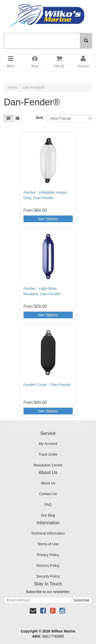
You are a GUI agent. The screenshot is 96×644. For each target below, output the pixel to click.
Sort (39, 118)
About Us (48, 483)
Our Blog (48, 515)
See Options (48, 219)
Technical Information (48, 533)
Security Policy (48, 576)
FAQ (48, 505)
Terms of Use (48, 544)
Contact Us (48, 494)
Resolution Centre (48, 465)
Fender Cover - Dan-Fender (47, 385)
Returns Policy (48, 566)
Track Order (48, 454)
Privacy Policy (48, 555)
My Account (48, 444)
